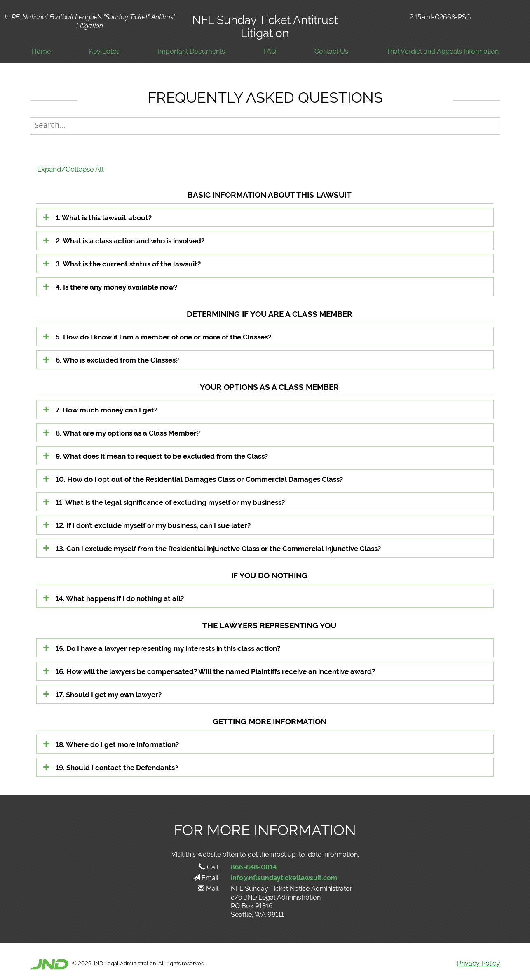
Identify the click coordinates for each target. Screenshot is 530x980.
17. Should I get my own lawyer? (109, 694)
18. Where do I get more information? (117, 744)
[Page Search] (265, 126)
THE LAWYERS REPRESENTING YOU (269, 625)
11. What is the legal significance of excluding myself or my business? (170, 502)
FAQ (270, 51)
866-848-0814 (254, 867)
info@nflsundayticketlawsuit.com (284, 877)
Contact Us (331, 51)
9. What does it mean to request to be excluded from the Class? (162, 456)
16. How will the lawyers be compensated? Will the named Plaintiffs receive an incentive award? (215, 671)
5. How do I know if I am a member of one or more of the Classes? (163, 336)
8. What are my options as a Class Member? (128, 432)
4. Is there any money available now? (116, 286)
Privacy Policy (478, 963)
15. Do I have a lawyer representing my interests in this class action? (168, 648)
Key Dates (104, 51)
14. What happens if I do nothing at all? (120, 598)
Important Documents (191, 51)
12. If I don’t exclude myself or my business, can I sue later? (153, 525)
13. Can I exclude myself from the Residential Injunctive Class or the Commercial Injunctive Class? (218, 548)
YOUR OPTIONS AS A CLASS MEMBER (269, 386)
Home (41, 51)
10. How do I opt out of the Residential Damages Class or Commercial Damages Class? (199, 479)
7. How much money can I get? (107, 409)
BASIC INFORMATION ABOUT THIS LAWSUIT (270, 194)
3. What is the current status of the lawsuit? (128, 263)
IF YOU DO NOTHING (269, 575)
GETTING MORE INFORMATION (270, 721)
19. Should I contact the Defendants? (117, 767)
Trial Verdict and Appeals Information (443, 51)
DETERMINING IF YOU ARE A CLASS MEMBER (270, 313)
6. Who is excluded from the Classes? (117, 359)
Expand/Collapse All (70, 169)
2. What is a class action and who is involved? (130, 240)
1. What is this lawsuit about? (104, 217)
